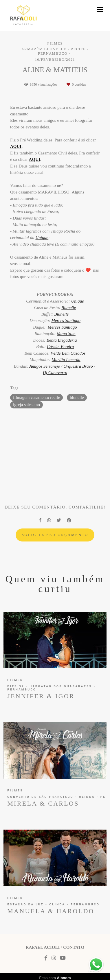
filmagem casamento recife (36, 397)
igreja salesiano (26, 405)
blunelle (77, 397)
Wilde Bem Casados (68, 353)
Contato (74, 947)
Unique (42, 238)
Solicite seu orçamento (55, 535)
